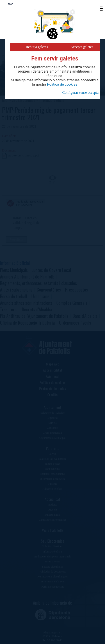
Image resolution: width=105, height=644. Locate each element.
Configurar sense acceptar (81, 92)
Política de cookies (62, 85)
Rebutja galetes (37, 47)
